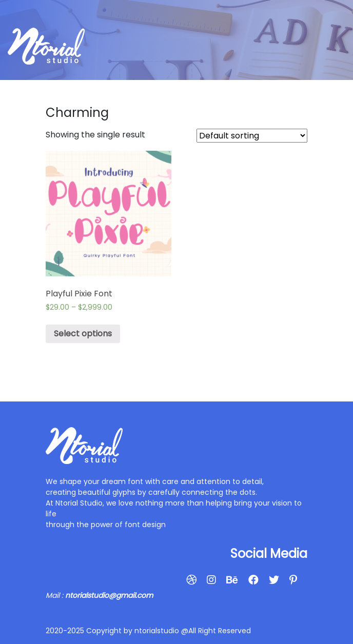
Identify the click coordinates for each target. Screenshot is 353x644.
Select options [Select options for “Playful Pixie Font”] (83, 334)
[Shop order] (252, 136)
